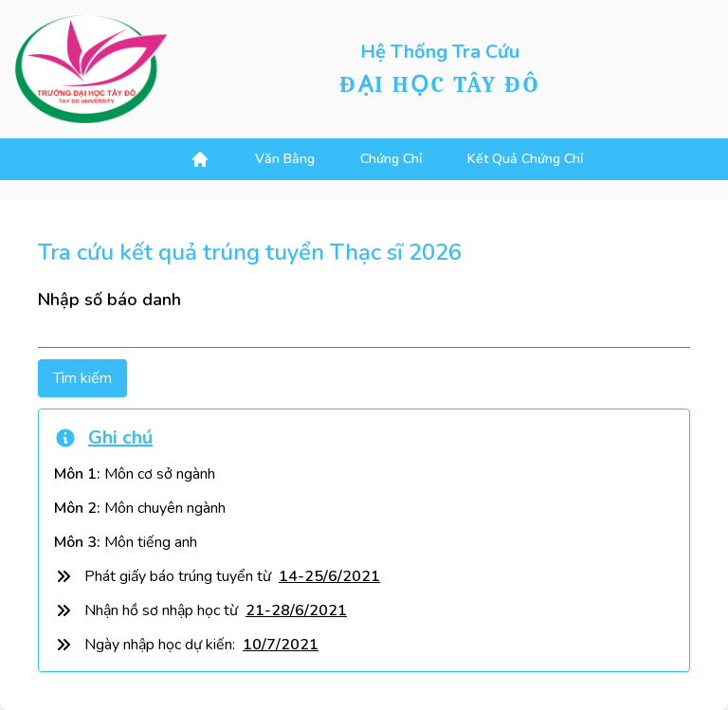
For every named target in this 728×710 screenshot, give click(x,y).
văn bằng (285, 159)
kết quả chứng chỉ (525, 159)
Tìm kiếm (82, 378)
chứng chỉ (391, 159)
